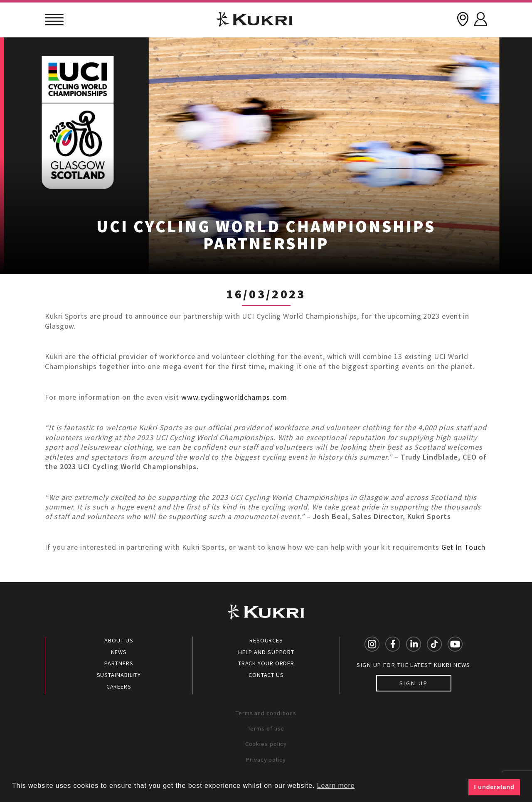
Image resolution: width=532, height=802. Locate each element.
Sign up (414, 683)
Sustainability (119, 675)
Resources (266, 640)
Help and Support (266, 652)
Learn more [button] (336, 786)
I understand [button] (494, 787)
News (119, 652)
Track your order (266, 663)
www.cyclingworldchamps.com (234, 397)
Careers (119, 686)
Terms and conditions (266, 713)
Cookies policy (266, 744)
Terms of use (266, 728)
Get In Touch (463, 547)
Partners (119, 663)
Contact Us (266, 675)
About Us (119, 640)
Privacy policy (266, 760)
